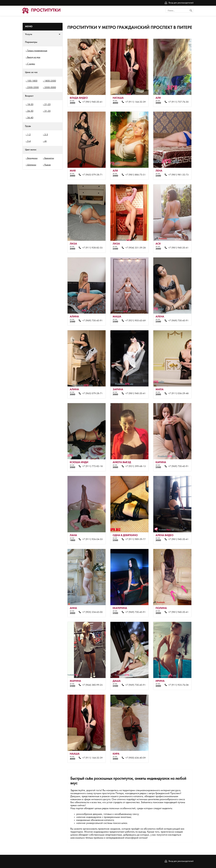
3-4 (29, 141)
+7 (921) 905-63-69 (136, 321)
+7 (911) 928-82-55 (92, 248)
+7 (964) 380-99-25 (92, 685)
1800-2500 (50, 81)
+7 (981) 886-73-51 (136, 175)
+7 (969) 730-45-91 (92, 321)
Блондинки (32, 158)
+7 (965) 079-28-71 (92, 175)
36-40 (30, 118)
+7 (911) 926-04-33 (92, 539)
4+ (46, 141)
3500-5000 (50, 88)
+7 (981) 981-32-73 (178, 175)
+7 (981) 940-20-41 (92, 102)
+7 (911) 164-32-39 (136, 102)
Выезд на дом (34, 57)
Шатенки (32, 165)
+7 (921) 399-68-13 (136, 466)
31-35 (47, 111)
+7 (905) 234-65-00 (92, 612)
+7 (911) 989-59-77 (136, 539)
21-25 (47, 105)
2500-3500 (33, 88)
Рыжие (48, 165)
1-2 (29, 135)
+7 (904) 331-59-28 (136, 248)
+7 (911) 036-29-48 (178, 394)
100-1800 (32, 81)
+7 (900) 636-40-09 (136, 758)
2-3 (46, 135)
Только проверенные (37, 51)
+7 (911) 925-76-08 (178, 685)
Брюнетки (49, 158)
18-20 (30, 105)
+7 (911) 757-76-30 (178, 102)
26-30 (30, 111)
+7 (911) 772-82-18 (92, 466)
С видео (31, 64)
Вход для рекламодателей (181, 3)
